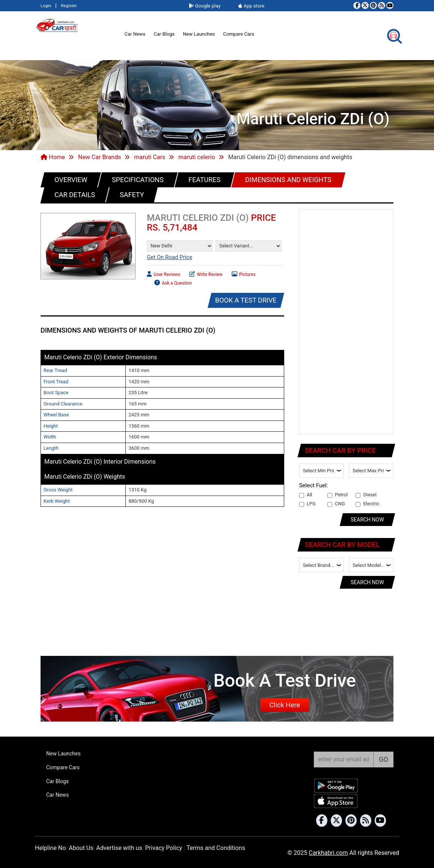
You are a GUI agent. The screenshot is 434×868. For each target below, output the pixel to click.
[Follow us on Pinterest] (373, 5)
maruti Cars (150, 157)
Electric (367, 504)
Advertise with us (119, 848)
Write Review (206, 274)
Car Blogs (164, 34)
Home (53, 157)
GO (384, 759)
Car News (135, 34)
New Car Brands (99, 157)
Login (46, 6)
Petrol (338, 495)
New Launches (199, 34)
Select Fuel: (314, 485)
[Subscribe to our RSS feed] (382, 5)
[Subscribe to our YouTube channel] (390, 5)
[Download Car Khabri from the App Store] (336, 801)
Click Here (285, 705)
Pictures (244, 274)
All (306, 495)
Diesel (366, 495)
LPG (307, 504)
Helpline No (50, 848)
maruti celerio (197, 157)
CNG (336, 504)
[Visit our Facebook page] (357, 5)
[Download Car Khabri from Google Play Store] (336, 786)
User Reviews (164, 274)
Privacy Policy (164, 848)
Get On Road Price (170, 257)
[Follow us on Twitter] (365, 5)
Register (69, 6)
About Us (81, 848)
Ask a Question (173, 282)
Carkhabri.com (328, 853)
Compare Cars (239, 34)
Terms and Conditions (216, 848)
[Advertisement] (347, 322)
